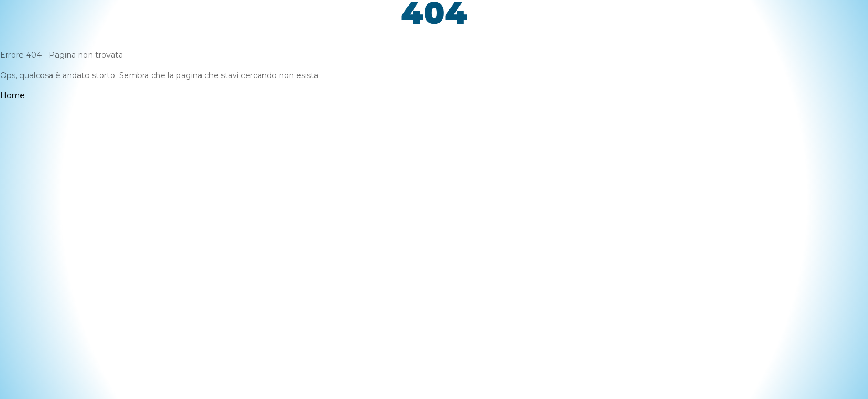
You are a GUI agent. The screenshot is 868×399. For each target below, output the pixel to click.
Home (12, 95)
